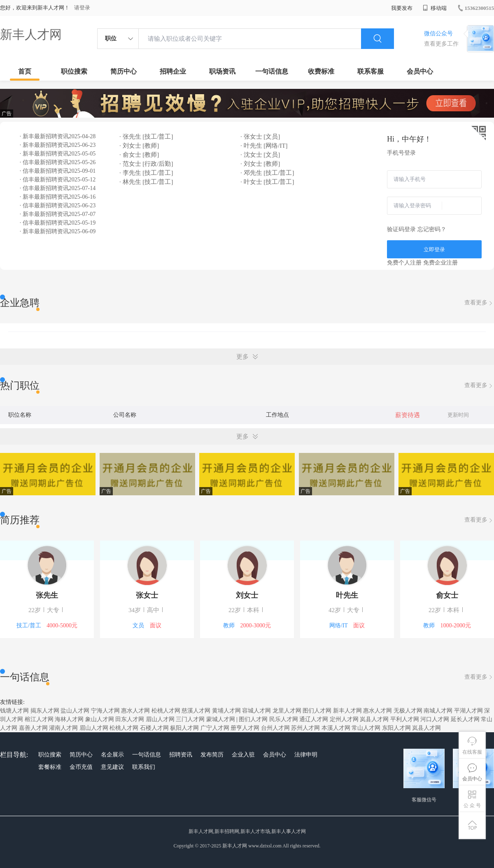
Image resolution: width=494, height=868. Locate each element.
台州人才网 (275, 728)
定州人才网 (344, 719)
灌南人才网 (63, 728)
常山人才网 (366, 728)
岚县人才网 (374, 719)
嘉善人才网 (33, 728)
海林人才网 (69, 719)
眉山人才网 (160, 719)
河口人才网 (435, 719)
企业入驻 (243, 755)
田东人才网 (130, 719)
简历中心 (123, 71)
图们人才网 (317, 711)
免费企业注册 (440, 263)
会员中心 (420, 71)
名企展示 (112, 755)
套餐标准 (50, 767)
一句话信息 (272, 71)
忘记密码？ (432, 229)
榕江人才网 (39, 719)
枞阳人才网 (184, 728)
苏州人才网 (305, 728)
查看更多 (479, 303)
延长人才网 (465, 719)
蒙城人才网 (221, 719)
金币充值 (81, 767)
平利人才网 (405, 719)
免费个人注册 (404, 263)
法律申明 (306, 755)
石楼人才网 (154, 728)
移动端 (435, 8)
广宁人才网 (215, 728)
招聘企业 (173, 71)
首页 (25, 71)
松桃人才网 (166, 711)
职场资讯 (222, 71)
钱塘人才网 (14, 711)
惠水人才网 (135, 711)
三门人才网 (190, 719)
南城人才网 (438, 711)
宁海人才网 (105, 711)
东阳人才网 (396, 728)
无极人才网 (408, 711)
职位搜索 (74, 71)
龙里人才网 (287, 711)
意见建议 (112, 767)
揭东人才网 (45, 711)
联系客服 (370, 71)
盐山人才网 (75, 711)
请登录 (82, 8)
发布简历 (212, 755)
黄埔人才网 (226, 711)
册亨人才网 (245, 728)
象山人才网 (100, 719)
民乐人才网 (284, 719)
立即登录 (434, 249)
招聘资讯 (181, 755)
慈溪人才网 (196, 711)
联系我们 (144, 767)
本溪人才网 (336, 728)
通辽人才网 (314, 719)
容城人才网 (256, 711)
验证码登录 (401, 229)
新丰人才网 (31, 34)
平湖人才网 (468, 711)
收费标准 (321, 71)
